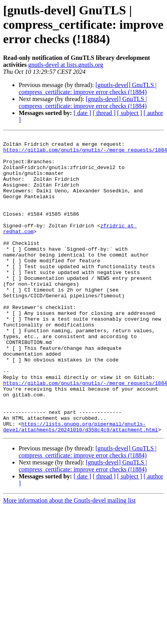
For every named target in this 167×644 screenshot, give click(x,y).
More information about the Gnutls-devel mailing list (69, 560)
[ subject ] (130, 113)
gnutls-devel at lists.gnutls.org (66, 65)
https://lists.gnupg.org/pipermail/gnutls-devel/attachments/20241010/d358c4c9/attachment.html (81, 485)
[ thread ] (104, 113)
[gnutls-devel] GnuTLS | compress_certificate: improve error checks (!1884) (88, 88)
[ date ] (82, 113)
